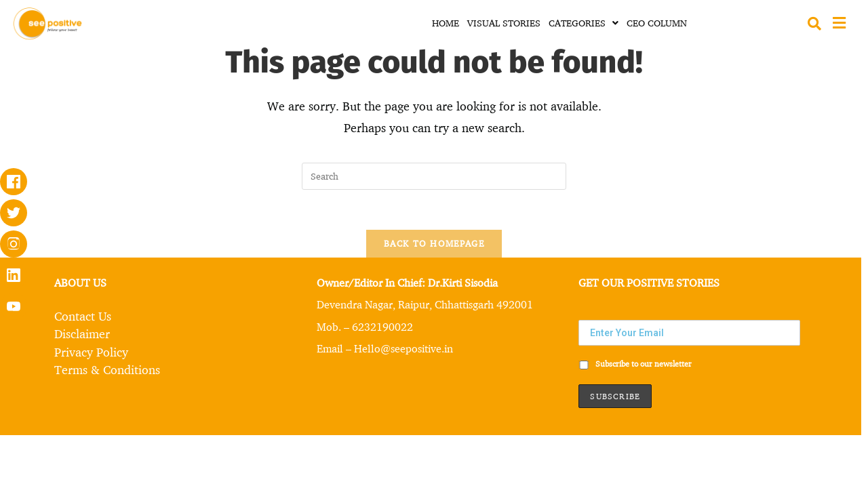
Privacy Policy (91, 351)
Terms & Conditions (107, 369)
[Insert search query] (434, 176)
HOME (446, 23)
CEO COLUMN (657, 23)
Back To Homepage (434, 244)
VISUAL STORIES (504, 23)
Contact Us (83, 316)
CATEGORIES (584, 23)
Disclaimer (82, 333)
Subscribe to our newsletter (635, 365)
